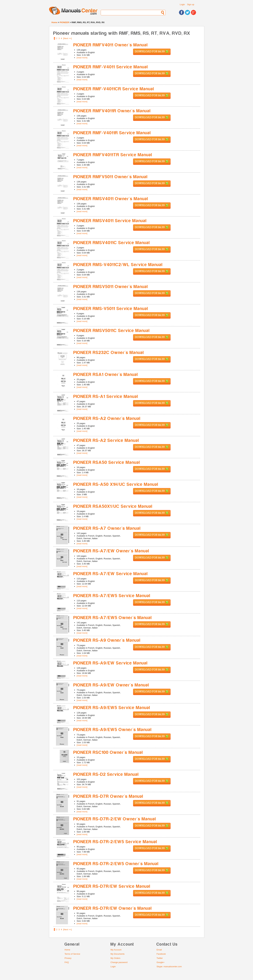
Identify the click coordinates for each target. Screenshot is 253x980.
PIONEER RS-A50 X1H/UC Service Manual (116, 484)
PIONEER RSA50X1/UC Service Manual (113, 506)
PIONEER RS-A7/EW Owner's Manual (111, 551)
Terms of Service (72, 954)
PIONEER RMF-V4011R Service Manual (112, 133)
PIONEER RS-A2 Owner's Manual (107, 419)
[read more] (82, 58)
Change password (119, 962)
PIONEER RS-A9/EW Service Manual (111, 663)
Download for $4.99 (152, 52)
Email (159, 950)
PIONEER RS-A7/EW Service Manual (111, 574)
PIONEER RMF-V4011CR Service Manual (114, 89)
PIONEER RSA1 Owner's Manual (106, 375)
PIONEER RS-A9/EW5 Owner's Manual (113, 730)
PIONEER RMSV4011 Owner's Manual (111, 199)
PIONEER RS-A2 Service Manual (106, 440)
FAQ (67, 962)
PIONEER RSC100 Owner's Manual (108, 752)
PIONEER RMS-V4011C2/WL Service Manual (118, 265)
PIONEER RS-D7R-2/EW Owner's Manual (115, 819)
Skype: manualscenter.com (169, 967)
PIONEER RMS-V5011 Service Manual (111, 309)
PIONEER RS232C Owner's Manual (109, 353)
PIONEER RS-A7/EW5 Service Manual (112, 596)
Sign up (191, 4)
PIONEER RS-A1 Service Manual (106, 397)
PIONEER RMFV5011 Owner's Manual (111, 177)
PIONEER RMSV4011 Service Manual (110, 221)
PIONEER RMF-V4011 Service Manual (111, 67)
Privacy (68, 958)
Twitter (160, 958)
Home (54, 22)
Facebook (161, 954)
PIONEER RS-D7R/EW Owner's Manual (113, 908)
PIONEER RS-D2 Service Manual (106, 774)
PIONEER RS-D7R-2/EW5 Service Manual (115, 842)
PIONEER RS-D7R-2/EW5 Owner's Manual (116, 864)
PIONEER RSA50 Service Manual (107, 462)
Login (182, 4)
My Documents (118, 954)
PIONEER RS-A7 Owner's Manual (107, 528)
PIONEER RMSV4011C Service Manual (112, 243)
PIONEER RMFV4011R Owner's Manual (112, 111)
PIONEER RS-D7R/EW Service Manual (112, 886)
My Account (116, 950)
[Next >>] (68, 38)
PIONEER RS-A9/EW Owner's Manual (111, 685)
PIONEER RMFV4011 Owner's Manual (111, 45)
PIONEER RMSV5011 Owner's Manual (111, 287)
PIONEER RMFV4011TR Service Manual (113, 155)
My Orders (115, 958)
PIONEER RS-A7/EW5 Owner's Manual (113, 618)
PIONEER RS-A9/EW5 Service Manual (112, 708)
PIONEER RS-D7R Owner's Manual (108, 796)
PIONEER (64, 22)
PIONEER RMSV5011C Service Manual (112, 331)
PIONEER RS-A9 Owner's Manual (107, 640)
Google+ (161, 962)
